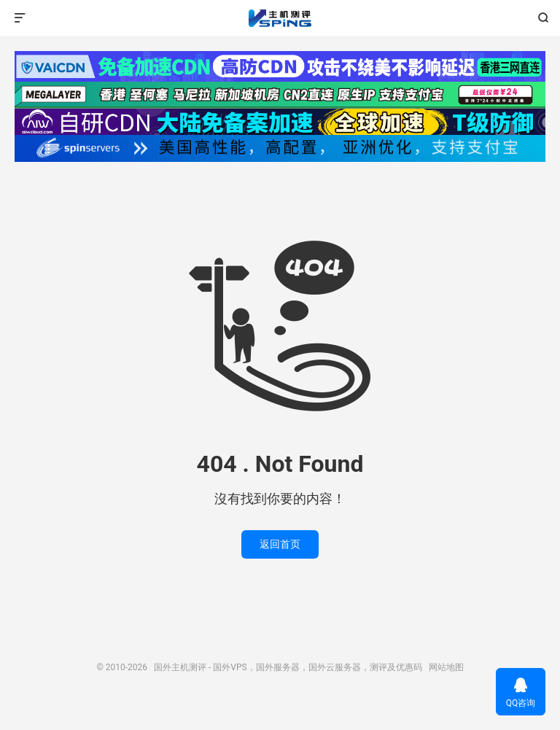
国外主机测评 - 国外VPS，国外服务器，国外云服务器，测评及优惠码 (280, 18)
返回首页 (280, 544)
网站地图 (446, 667)
